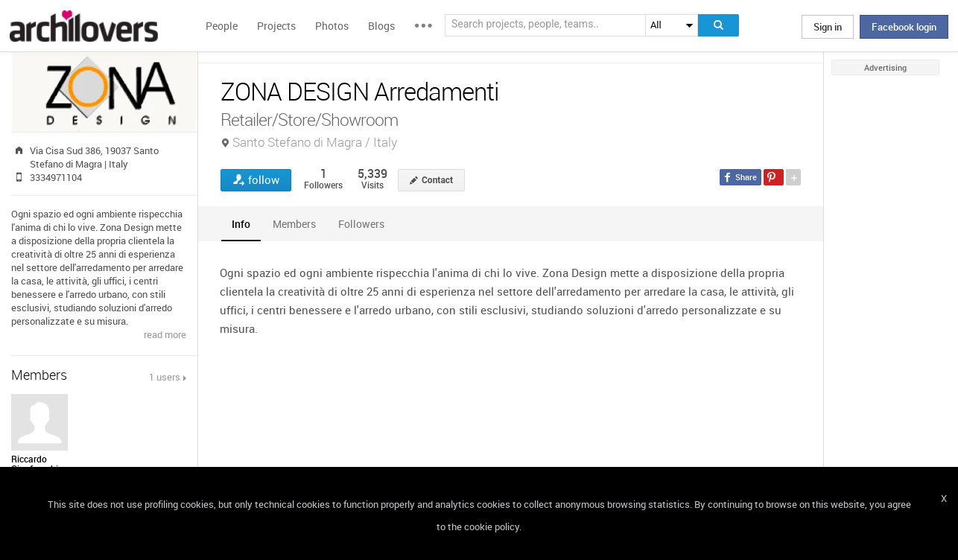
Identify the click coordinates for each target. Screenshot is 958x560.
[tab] (241, 224)
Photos (332, 26)
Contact (437, 180)
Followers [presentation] (361, 224)
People (222, 26)
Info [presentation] (241, 224)
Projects (276, 26)
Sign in (828, 27)
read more (165, 334)
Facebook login (904, 27)
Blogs (381, 26)
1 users (165, 377)
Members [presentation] (294, 224)
